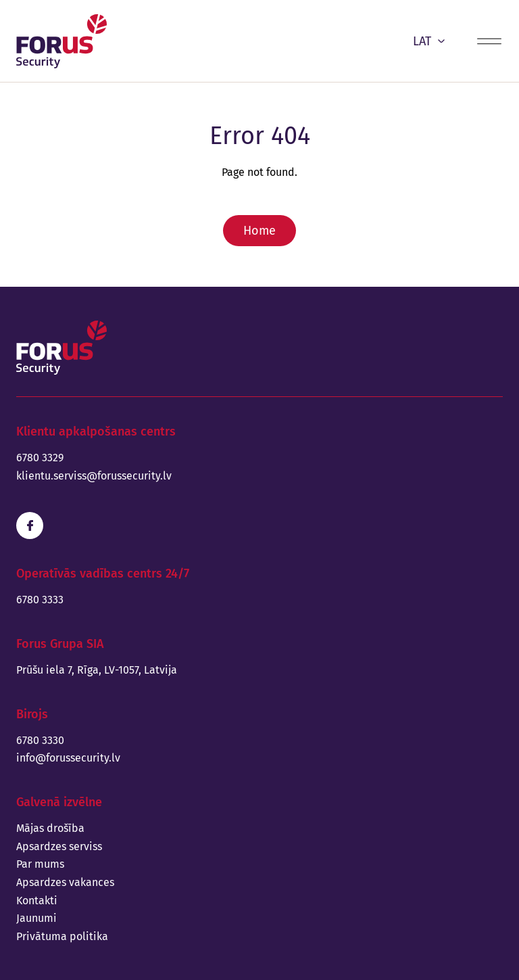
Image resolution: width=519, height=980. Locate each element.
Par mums (40, 864)
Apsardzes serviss (59, 846)
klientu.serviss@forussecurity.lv (94, 476)
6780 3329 (40, 458)
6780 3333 (40, 600)
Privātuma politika (62, 936)
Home (259, 231)
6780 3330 (40, 740)
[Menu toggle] (489, 41)
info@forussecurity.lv (68, 758)
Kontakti (37, 901)
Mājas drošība (50, 828)
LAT (429, 41)
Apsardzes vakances (65, 882)
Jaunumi (36, 918)
